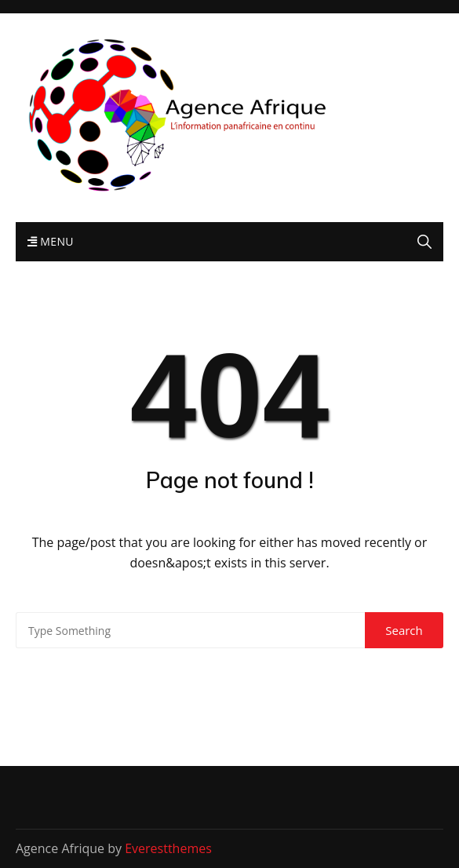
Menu (51, 241)
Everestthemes (168, 848)
